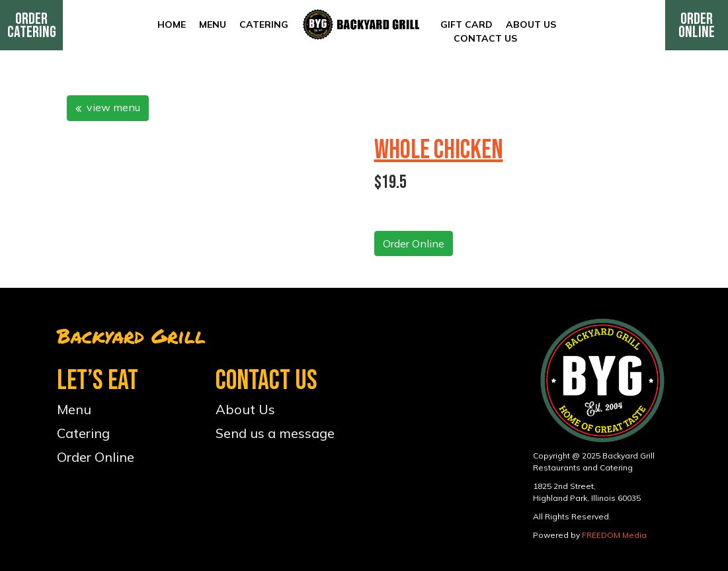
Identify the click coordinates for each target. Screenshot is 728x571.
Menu (213, 24)
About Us (531, 24)
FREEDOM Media (614, 535)
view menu (108, 107)
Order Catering (32, 25)
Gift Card (466, 24)
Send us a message (275, 433)
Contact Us (485, 38)
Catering (264, 24)
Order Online (697, 25)
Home (172, 24)
